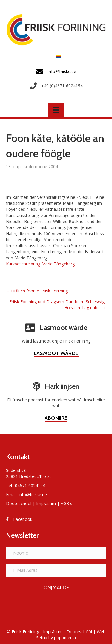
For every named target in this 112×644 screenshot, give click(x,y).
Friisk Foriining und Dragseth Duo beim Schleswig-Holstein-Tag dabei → (58, 305)
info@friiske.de (33, 494)
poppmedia (65, 638)
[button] (56, 588)
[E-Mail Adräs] (56, 570)
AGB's (66, 503)
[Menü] (56, 110)
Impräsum (46, 503)
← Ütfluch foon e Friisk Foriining (37, 291)
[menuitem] (57, 56)
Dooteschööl (19, 503)
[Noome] (56, 553)
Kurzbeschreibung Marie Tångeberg (40, 264)
